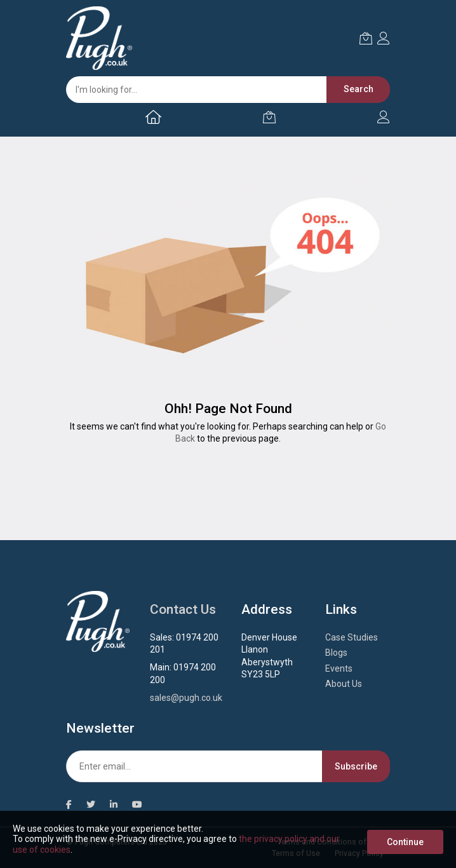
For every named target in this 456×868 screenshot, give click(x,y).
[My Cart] (269, 117)
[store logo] (99, 38)
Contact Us (183, 609)
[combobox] (222, 90)
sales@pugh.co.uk (186, 698)
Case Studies (352, 637)
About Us (344, 684)
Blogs (336, 653)
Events (339, 668)
